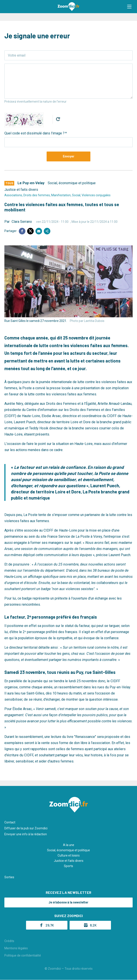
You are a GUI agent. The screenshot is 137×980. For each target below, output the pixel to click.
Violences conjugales (96, 195)
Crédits (9, 941)
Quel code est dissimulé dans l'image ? (34, 133)
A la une (69, 845)
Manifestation (61, 195)
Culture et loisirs (69, 855)
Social (76, 195)
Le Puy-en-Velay (31, 183)
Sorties (9, 877)
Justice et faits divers (21, 190)
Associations (13, 195)
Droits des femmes (37, 195)
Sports (68, 866)
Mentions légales (16, 948)
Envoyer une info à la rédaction (26, 834)
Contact (10, 822)
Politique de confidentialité (23, 955)
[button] (129, 7)
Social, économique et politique (72, 183)
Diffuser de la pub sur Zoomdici (26, 828)
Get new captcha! (58, 119)
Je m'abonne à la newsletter (68, 902)
